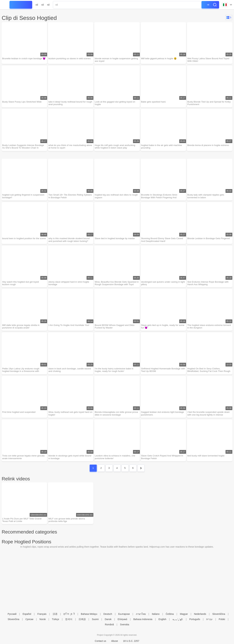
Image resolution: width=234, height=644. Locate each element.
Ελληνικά (122, 619)
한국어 (69, 619)
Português (195, 619)
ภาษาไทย (141, 614)
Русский (12, 614)
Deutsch (108, 614)
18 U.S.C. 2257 (131, 641)
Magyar (184, 614)
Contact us (100, 641)
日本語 (82, 619)
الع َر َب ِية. (178, 619)
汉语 (55, 614)
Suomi (95, 619)
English (162, 619)
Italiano (156, 614)
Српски (29, 619)
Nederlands (200, 614)
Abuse (115, 641)
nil (37, 5)
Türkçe (55, 619)
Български (124, 614)
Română (109, 624)
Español (27, 614)
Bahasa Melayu (89, 614)
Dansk (108, 619)
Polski (222, 619)
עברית (209, 619)
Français (42, 614)
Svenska (125, 624)
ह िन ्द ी (69, 614)
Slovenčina (13, 619)
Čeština (170, 614)
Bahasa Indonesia (143, 619)
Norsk (43, 619)
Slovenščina (219, 614)
